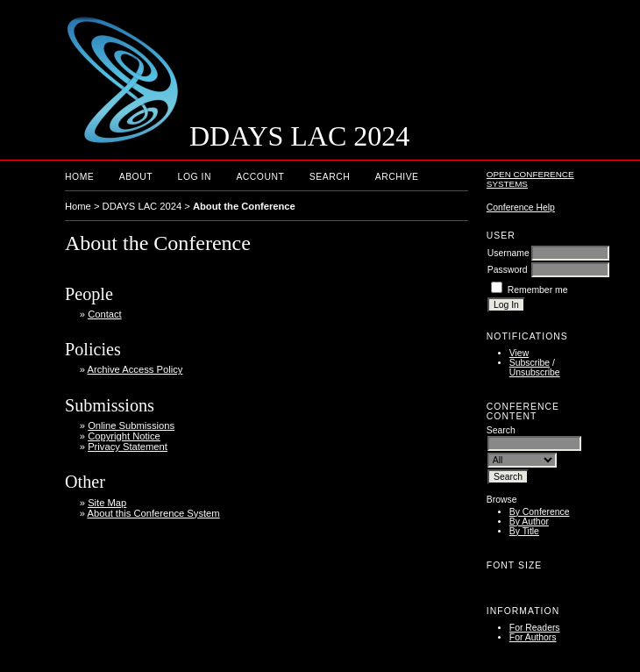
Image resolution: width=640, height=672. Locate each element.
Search (330, 177)
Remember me (538, 290)
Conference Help (521, 207)
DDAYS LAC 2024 (142, 206)
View (519, 353)
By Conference (540, 512)
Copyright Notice (124, 436)
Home (79, 177)
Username (508, 253)
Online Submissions (131, 425)
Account (260, 177)
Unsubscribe (535, 372)
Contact (105, 314)
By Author (529, 522)
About (136, 177)
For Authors (533, 637)
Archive (397, 177)
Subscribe (530, 363)
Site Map (107, 503)
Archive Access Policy (135, 369)
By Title (524, 531)
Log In (195, 177)
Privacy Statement (128, 447)
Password (508, 270)
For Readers (535, 628)
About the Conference (244, 206)
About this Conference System (154, 513)
